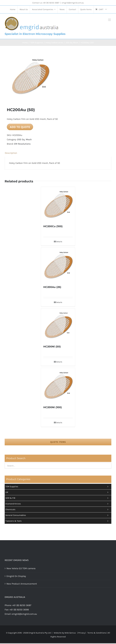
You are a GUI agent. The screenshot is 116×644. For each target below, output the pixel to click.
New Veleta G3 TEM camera (21, 568)
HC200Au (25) (52, 287)
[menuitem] (13, 9)
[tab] (58, 153)
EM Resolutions (22, 144)
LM (58, 492)
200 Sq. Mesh (24, 139)
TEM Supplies (58, 487)
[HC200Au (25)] (58, 265)
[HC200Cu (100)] (58, 204)
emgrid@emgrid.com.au (73, 3)
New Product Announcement (22, 584)
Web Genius (70, 633)
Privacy (82, 633)
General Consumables (58, 515)
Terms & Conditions (97, 633)
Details (59, 242)
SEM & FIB (58, 498)
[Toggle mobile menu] (110, 20)
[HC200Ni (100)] (58, 385)
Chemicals (58, 509)
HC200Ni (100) (53, 407)
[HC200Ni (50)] (58, 325)
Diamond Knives (58, 504)
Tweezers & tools (58, 521)
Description (11, 153)
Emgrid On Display (16, 576)
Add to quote (20, 127)
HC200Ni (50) (52, 347)
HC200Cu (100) (53, 226)
